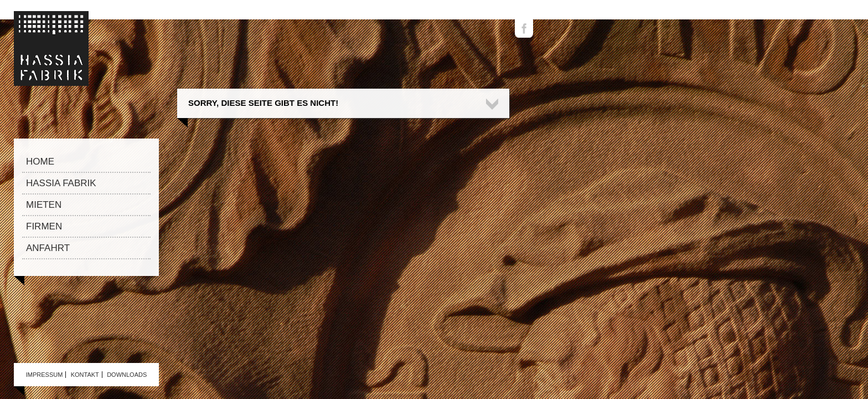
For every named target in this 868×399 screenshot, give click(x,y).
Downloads (127, 375)
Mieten (44, 205)
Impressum (45, 375)
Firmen (44, 226)
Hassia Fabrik (61, 183)
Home (40, 162)
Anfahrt (48, 248)
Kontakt (85, 375)
